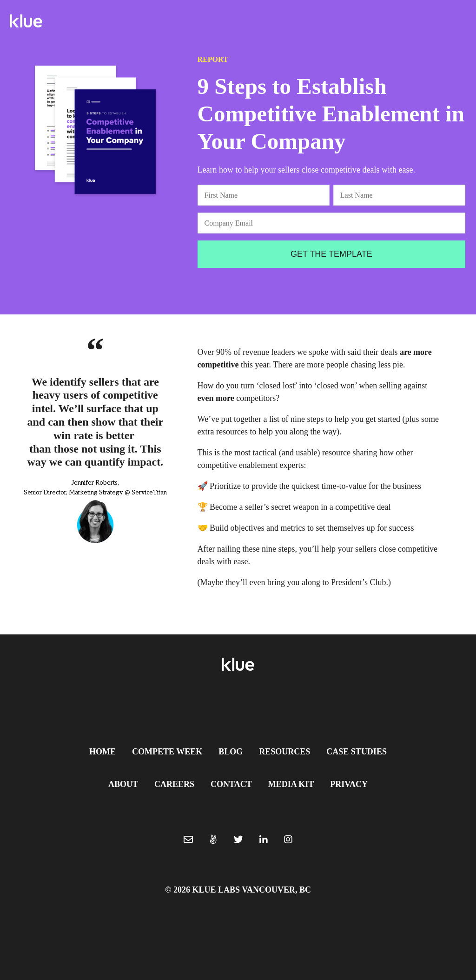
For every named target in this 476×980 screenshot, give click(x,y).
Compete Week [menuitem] (167, 752)
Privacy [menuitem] (349, 784)
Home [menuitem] (102, 752)
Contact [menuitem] (231, 784)
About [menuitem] (123, 784)
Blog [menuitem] (231, 752)
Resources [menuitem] (284, 752)
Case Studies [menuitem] (357, 752)
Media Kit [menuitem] (291, 784)
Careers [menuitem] (174, 784)
